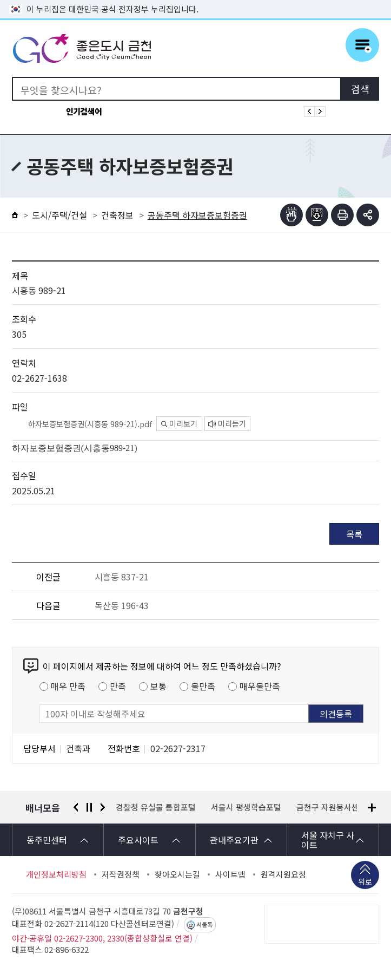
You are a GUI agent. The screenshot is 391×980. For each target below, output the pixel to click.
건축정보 (117, 215)
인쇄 (342, 215)
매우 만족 (68, 686)
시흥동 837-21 (122, 577)
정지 (89, 807)
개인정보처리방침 (56, 874)
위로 (365, 883)
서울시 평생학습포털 (247, 807)
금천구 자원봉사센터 (332, 807)
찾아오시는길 (177, 874)
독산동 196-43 (122, 605)
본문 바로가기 (196, 0)
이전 (76, 807)
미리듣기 (227, 423)
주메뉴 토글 (362, 45)
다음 (103, 807)
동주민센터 (47, 840)
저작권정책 (121, 874)
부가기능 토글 (368, 215)
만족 (118, 686)
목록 (354, 534)
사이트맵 (230, 874)
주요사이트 (138, 840)
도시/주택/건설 (59, 215)
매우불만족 (260, 686)
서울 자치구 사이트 (328, 840)
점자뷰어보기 (291, 215)
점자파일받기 (317, 215)
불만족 (203, 686)
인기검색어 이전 (309, 112)
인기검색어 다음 (320, 112)
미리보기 (179, 423)
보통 (158, 686)
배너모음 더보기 (372, 808)
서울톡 (204, 925)
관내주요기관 (234, 840)
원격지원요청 (283, 874)
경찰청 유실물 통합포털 (156, 807)
